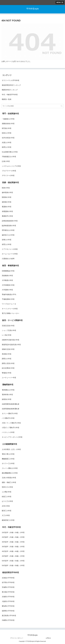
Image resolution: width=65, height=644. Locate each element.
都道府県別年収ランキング (11, 85)
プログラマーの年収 (9, 171)
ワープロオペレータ (9, 304)
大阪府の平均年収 (8, 601)
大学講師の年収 (7, 290)
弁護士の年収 (7, 143)
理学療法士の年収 (8, 230)
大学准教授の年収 (8, 285)
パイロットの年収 (8, 432)
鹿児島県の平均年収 (9, 616)
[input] (32, 106)
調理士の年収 (7, 359)
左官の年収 (6, 506)
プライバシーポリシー (17, 638)
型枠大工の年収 (7, 487)
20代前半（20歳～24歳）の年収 (13, 533)
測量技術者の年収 (8, 124)
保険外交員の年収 (8, 349)
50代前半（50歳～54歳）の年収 (13, 561)
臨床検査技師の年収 (9, 226)
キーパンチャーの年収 (10, 309)
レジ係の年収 (7, 335)
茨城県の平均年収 (8, 587)
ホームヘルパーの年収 (10, 254)
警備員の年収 (7, 373)
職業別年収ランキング (10, 90)
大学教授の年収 (7, 280)
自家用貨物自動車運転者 (11, 409)
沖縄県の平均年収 (8, 620)
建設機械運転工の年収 (10, 473)
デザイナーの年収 (8, 176)
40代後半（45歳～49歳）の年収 (13, 556)
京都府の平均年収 (8, 597)
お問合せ (48, 638)
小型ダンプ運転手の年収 (11, 428)
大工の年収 (6, 515)
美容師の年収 (7, 354)
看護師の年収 (7, 207)
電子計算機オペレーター (11, 313)
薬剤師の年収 (7, 202)
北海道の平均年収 (8, 578)
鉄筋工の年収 (7, 497)
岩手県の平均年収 (8, 583)
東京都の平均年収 (8, 592)
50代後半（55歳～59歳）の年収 (13, 566)
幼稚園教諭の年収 (8, 271)
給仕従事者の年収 (8, 368)
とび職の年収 (7, 492)
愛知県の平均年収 (8, 606)
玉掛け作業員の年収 (9, 478)
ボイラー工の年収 (8, 464)
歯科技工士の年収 (8, 235)
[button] (62, 106)
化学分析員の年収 (8, 138)
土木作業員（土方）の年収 (11, 449)
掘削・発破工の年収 (9, 482)
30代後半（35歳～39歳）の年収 (13, 547)
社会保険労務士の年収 (10, 152)
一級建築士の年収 (8, 119)
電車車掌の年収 (7, 395)
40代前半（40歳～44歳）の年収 (13, 551)
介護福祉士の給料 (8, 259)
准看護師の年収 (7, 211)
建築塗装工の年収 (8, 520)
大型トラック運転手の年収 (11, 423)
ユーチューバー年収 (9, 378)
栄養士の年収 (7, 240)
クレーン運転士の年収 (10, 468)
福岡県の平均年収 (8, 611)
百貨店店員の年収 (8, 326)
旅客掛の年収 (7, 399)
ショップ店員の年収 (9, 330)
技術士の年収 (7, 133)
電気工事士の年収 (8, 454)
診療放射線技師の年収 (10, 221)
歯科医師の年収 (7, 193)
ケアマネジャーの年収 (10, 249)
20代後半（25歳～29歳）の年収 (13, 537)
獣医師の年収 (7, 197)
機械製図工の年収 (8, 459)
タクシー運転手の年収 (10, 414)
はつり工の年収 (7, 501)
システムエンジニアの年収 (11, 166)
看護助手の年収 (7, 216)
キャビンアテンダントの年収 (12, 437)
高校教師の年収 (7, 276)
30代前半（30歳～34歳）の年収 (13, 542)
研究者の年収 (7, 128)
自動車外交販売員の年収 (11, 340)
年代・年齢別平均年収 (10, 95)
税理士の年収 (7, 147)
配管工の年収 (7, 511)
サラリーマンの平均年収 (11, 80)
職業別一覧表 (7, 99)
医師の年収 (6, 188)
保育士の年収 (7, 244)
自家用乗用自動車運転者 (11, 404)
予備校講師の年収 (8, 299)
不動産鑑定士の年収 (9, 157)
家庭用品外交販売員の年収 (11, 345)
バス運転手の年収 (8, 418)
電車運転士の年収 (8, 390)
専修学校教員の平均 (9, 295)
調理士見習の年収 (8, 363)
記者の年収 (6, 161)
